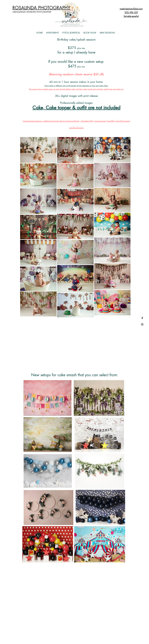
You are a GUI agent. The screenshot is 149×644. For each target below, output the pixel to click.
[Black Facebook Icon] (142, 318)
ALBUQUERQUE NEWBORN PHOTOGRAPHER (32, 12)
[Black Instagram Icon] (142, 324)
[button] (53, 33)
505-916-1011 (131, 12)
